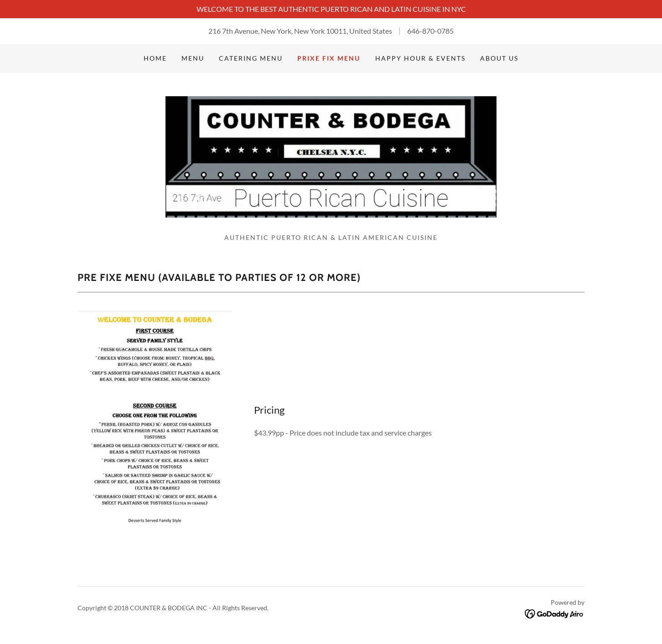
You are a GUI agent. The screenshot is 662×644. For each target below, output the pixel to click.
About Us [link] (499, 58)
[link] (331, 156)
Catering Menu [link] (251, 58)
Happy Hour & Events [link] (420, 58)
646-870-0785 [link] (430, 31)
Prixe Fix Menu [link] (329, 58)
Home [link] (155, 58)
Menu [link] (193, 58)
